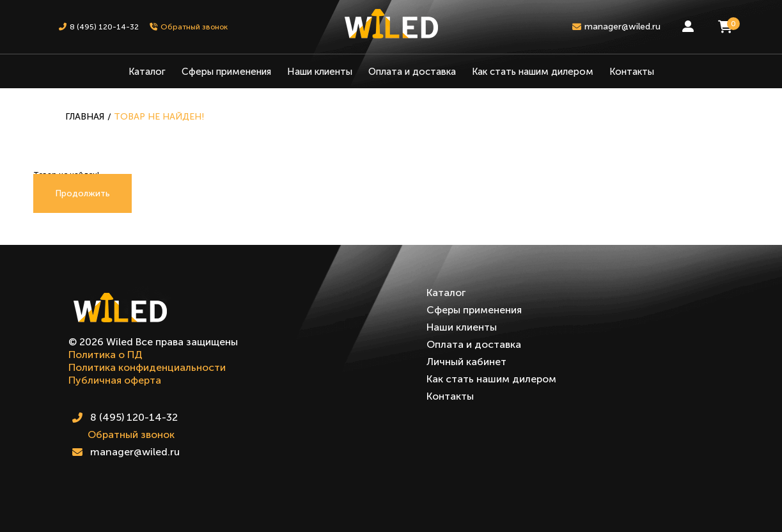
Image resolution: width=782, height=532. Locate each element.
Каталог (147, 72)
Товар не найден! (159, 117)
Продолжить (82, 193)
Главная (85, 117)
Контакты (632, 72)
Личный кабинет (466, 362)
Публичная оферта (115, 380)
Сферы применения (226, 72)
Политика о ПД (106, 355)
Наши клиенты (320, 72)
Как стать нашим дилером (533, 72)
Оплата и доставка (412, 72)
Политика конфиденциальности (147, 367)
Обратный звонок (131, 434)
